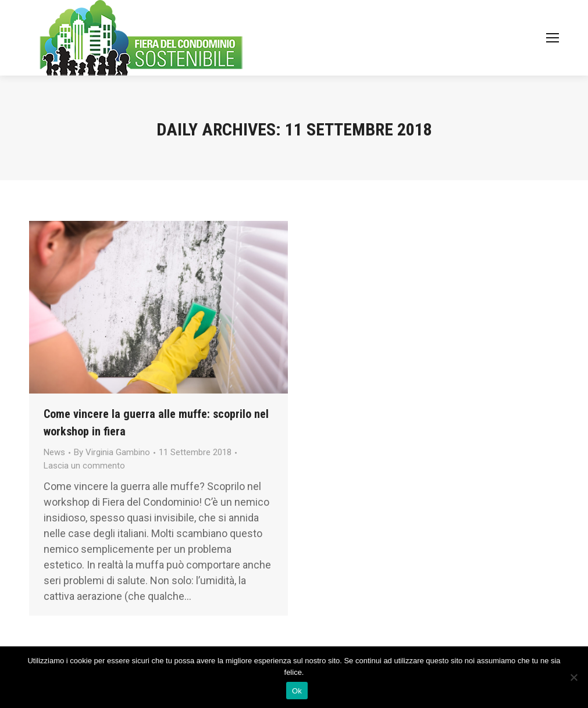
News (54, 452)
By (112, 452)
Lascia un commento (84, 466)
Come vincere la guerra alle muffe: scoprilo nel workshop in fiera (156, 423)
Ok (297, 691)
